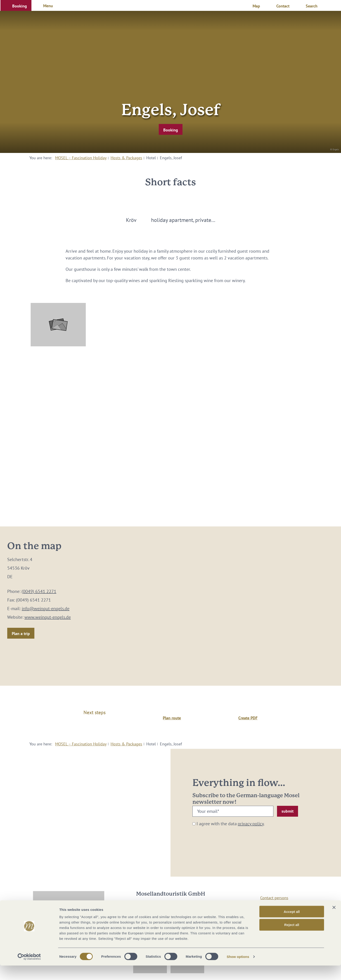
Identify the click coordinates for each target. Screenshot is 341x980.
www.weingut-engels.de (48, 617)
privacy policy (251, 824)
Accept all (292, 926)
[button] (16, 5)
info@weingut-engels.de (46, 609)
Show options (238, 971)
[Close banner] (334, 922)
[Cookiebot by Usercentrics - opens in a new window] (29, 971)
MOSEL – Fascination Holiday (81, 158)
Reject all (292, 939)
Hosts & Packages (126, 158)
